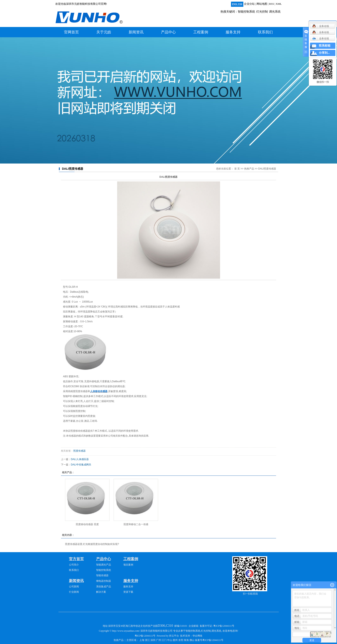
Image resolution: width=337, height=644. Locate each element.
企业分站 (249, 4)
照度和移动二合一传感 (136, 524)
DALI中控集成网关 (81, 465)
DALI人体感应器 (80, 459)
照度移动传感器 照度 (87, 524)
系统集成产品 (104, 587)
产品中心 (168, 32)
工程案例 (201, 32)
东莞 (181, 640)
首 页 (237, 169)
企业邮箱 (194, 626)
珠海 (186, 640)
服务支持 (233, 32)
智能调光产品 (104, 565)
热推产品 (249, 169)
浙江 (147, 640)
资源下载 (128, 592)
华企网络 (197, 636)
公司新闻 (74, 587)
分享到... (324, 53)
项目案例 (128, 565)
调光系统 (275, 12)
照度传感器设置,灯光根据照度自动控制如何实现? (92, 544)
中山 (170, 640)
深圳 (153, 640)
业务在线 (321, 39)
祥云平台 (174, 636)
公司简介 (74, 565)
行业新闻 (74, 592)
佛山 (192, 640)
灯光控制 (262, 12)
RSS (271, 4)
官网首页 (71, 32)
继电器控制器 (104, 581)
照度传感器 (79, 451)
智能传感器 (102, 575)
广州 (159, 640)
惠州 (175, 640)
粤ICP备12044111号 (224, 626)
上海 (142, 640)
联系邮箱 (325, 46)
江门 (164, 640)
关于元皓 (104, 32)
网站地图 (262, 4)
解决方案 (101, 592)
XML (279, 4)
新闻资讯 (136, 32)
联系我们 (265, 32)
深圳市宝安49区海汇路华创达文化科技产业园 (141, 626)
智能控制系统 (246, 12)
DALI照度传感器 (267, 169)
